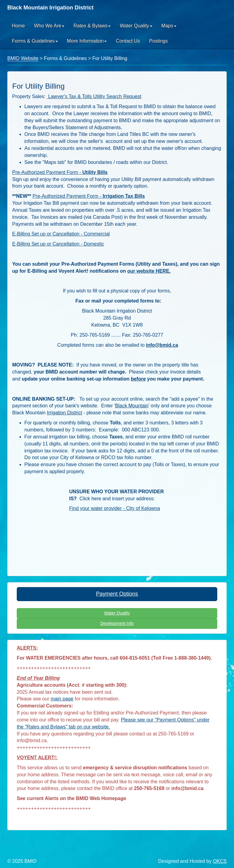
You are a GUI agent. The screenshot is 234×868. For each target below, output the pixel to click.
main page (62, 699)
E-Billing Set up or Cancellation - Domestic (58, 244)
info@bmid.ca (162, 345)
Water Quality (117, 613)
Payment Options (117, 594)
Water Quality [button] (136, 26)
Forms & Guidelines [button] (35, 41)
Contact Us (128, 41)
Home (18, 26)
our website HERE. (149, 271)
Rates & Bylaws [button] (92, 26)
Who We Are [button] (49, 26)
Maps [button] (169, 26)
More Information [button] (87, 41)
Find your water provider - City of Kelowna (115, 508)
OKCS (220, 861)
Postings (159, 41)
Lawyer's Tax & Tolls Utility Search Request (94, 96)
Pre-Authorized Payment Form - (60, 172)
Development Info (117, 623)
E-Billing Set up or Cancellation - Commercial (61, 234)
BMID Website (23, 58)
